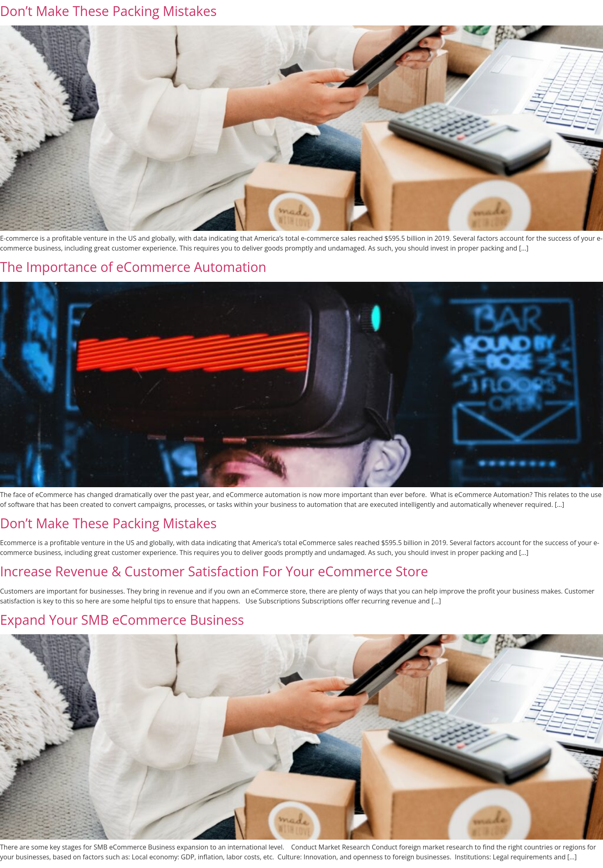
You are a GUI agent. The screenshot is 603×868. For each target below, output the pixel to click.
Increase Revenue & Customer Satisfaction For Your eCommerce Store (214, 571)
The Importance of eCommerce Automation (133, 267)
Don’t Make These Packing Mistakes (108, 11)
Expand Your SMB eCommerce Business (122, 620)
